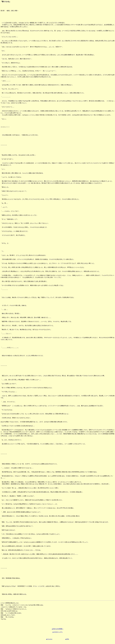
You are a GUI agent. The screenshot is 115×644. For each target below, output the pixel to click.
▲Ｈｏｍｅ (49, 639)
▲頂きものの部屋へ (57, 629)
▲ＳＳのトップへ (57, 632)
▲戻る (67, 639)
